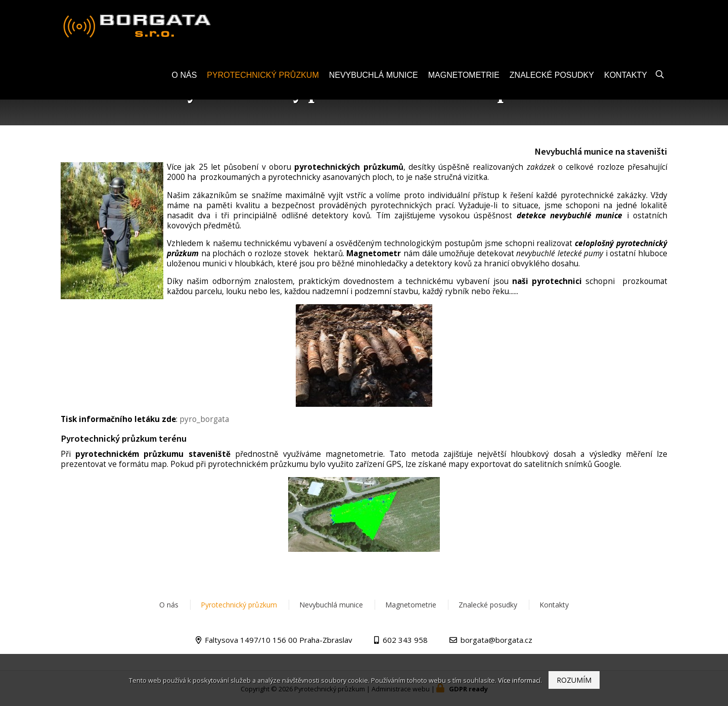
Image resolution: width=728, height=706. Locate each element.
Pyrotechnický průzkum (263, 80)
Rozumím (574, 680)
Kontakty (626, 80)
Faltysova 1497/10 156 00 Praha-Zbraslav (279, 640)
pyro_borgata (204, 419)
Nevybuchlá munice (374, 80)
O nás (185, 80)
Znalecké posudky (552, 80)
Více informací (519, 680)
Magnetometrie (464, 80)
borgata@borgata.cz (496, 640)
